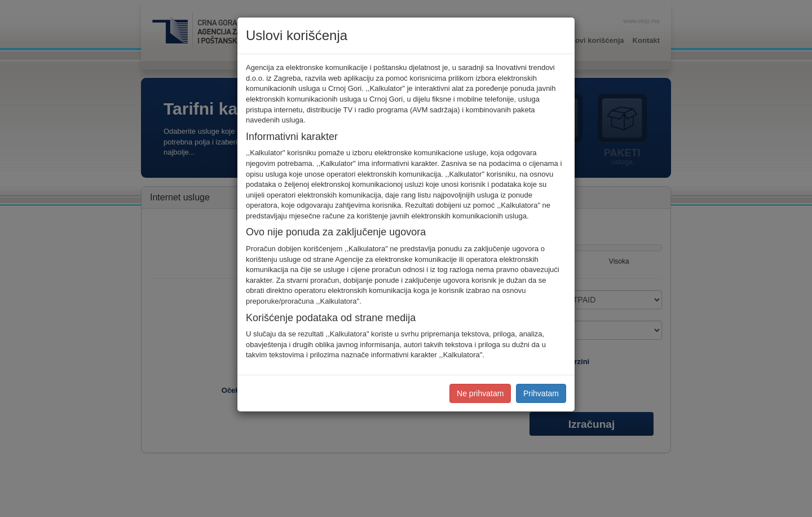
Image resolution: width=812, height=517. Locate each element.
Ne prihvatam (480, 393)
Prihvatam (541, 393)
